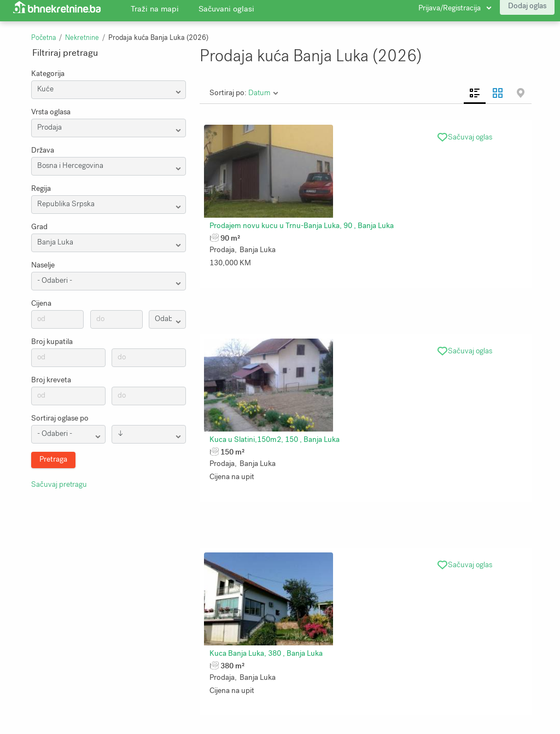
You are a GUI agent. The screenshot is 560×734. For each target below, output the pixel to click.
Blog (203, 656)
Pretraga (120, 656)
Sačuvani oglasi (226, 14)
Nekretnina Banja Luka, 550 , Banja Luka (276, 371)
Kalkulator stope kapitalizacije (246, 687)
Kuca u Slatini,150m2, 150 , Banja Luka (386, 216)
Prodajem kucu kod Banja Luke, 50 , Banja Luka (398, 525)
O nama (29, 656)
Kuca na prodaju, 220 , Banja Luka (266, 525)
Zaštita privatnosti (46, 687)
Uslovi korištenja (223, 672)
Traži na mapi (155, 14)
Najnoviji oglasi (131, 687)
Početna (43, 38)
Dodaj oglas (527, 11)
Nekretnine (82, 38)
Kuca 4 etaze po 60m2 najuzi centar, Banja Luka (399, 371)
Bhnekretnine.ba (440, 687)
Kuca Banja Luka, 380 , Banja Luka (488, 216)
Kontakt (29, 702)
